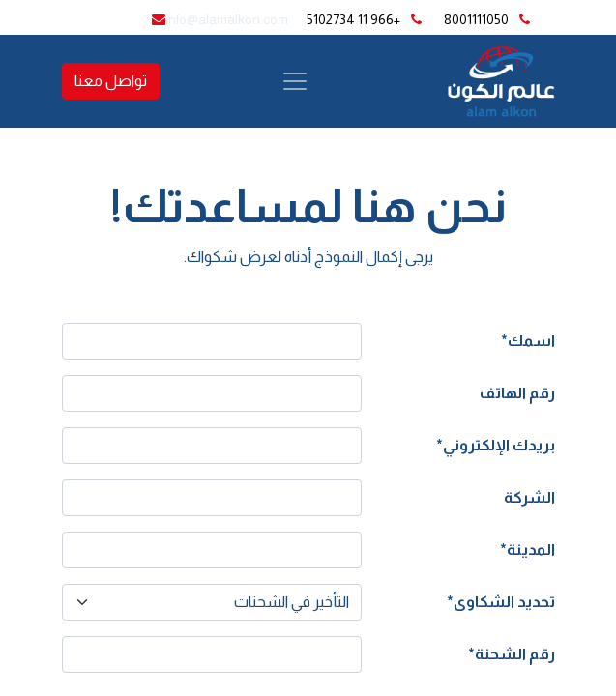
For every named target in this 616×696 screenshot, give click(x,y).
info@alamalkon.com (227, 19)
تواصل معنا (111, 81)
